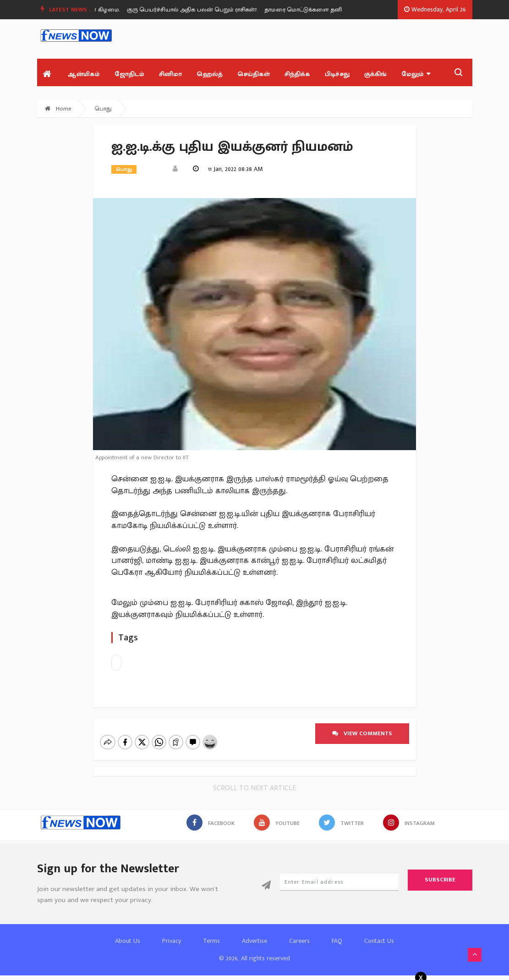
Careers (299, 941)
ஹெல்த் (210, 74)
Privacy (172, 941)
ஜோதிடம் (129, 74)
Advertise (254, 941)
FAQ (337, 941)
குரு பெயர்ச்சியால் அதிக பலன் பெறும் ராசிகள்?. (195, 10)
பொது (103, 109)
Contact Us (379, 941)
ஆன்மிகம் (84, 74)
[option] (198, 10)
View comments (362, 733)
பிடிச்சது (337, 74)
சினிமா (170, 74)
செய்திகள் (254, 74)
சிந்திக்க (297, 74)
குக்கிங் (375, 74)
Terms (211, 941)
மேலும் (416, 74)
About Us (128, 941)
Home (58, 109)
